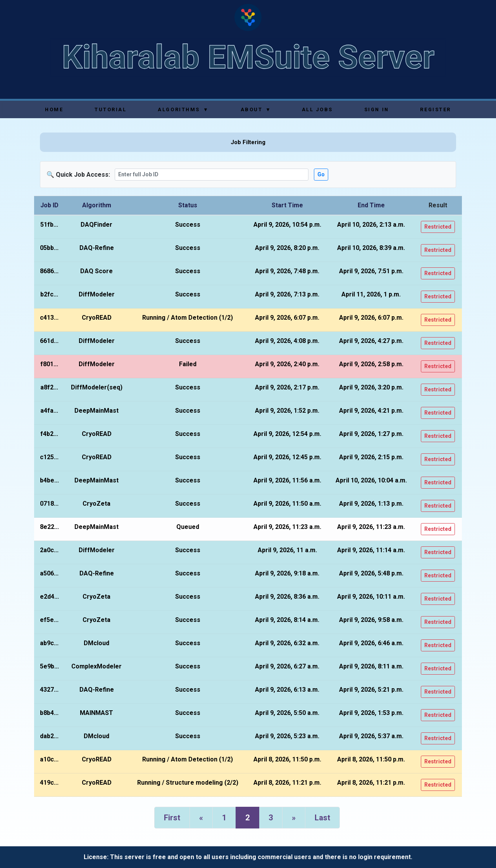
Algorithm (97, 205)
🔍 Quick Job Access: (78, 175)
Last (322, 818)
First (172, 818)
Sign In (377, 109)
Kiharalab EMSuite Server (248, 57)
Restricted (438, 227)
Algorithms (183, 109)
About (256, 109)
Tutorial (110, 109)
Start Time (287, 205)
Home (54, 109)
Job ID (49, 205)
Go (321, 174)
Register (435, 109)
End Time (371, 205)
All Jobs (317, 109)
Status (188, 205)
